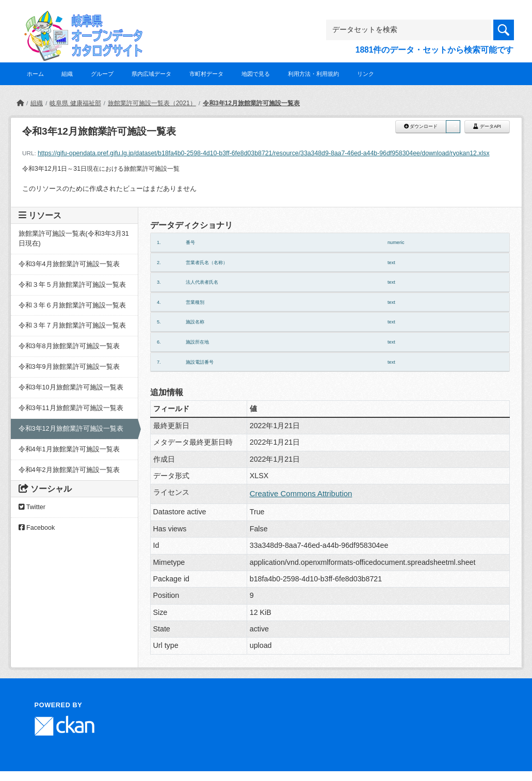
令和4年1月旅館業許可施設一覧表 (69, 449)
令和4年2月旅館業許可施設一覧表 (69, 470)
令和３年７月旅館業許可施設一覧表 (72, 326)
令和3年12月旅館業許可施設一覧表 (251, 103)
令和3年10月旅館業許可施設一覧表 (71, 387)
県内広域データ (151, 74)
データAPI (487, 126)
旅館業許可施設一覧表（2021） (152, 103)
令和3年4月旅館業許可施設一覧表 (69, 264)
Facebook (37, 528)
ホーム (35, 74)
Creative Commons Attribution (301, 493)
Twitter (32, 507)
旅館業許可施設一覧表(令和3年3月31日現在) (74, 239)
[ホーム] (20, 103)
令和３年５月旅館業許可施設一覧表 (72, 285)
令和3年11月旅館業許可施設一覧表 (71, 408)
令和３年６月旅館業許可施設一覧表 (72, 305)
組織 (67, 74)
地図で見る (256, 74)
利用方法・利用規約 (313, 74)
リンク (366, 74)
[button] (453, 127)
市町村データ (206, 74)
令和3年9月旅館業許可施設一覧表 (69, 367)
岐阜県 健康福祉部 (75, 103)
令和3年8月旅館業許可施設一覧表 (69, 346)
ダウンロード (421, 126)
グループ (102, 74)
